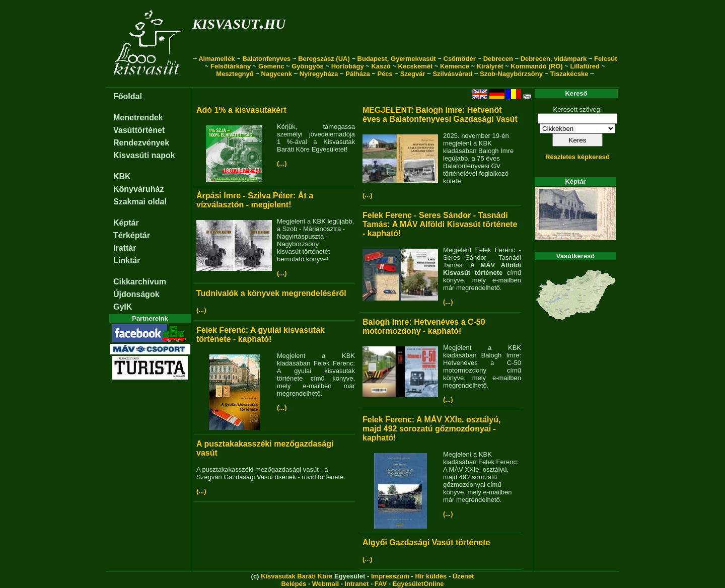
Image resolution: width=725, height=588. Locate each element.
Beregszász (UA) (324, 59)
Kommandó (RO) (536, 66)
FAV (381, 584)
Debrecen (498, 59)
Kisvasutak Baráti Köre (297, 576)
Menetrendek (138, 118)
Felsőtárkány (231, 66)
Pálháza (357, 74)
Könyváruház (138, 189)
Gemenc (271, 66)
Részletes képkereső (577, 157)
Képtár (126, 223)
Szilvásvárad (452, 74)
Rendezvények (141, 143)
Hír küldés (431, 576)
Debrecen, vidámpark (554, 59)
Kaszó (381, 66)
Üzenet (463, 576)
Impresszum (390, 576)
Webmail (325, 584)
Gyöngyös (308, 66)
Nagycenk (277, 74)
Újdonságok (136, 294)
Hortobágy (348, 66)
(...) (282, 163)
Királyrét (490, 66)
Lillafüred (585, 66)
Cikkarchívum (140, 282)
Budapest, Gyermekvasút (397, 59)
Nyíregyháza (319, 74)
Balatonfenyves (266, 59)
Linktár (127, 261)
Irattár (125, 248)
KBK (122, 176)
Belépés (294, 584)
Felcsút (606, 59)
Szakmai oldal (140, 202)
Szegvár (413, 74)
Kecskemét (416, 66)
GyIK (123, 307)
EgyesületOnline (418, 584)
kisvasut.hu (239, 22)
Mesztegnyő (235, 74)
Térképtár (132, 235)
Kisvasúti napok (144, 155)
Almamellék (216, 59)
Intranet (357, 584)
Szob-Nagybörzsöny (511, 74)
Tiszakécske (569, 74)
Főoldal (128, 96)
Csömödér (460, 59)
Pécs (385, 74)
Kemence (455, 66)
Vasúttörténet (139, 130)
